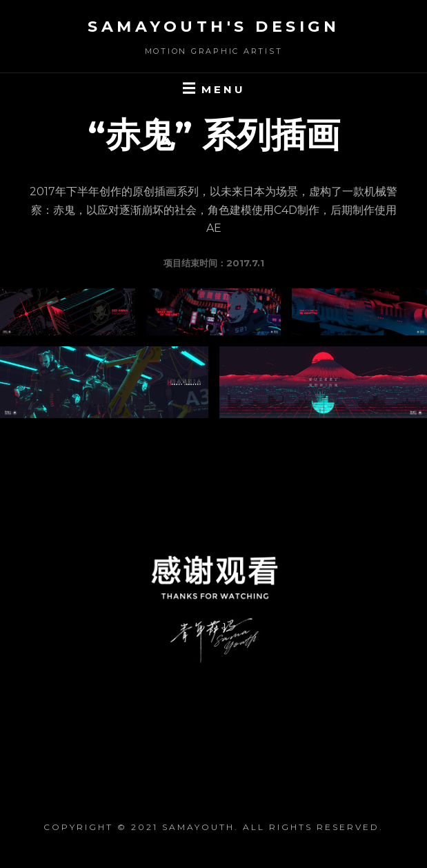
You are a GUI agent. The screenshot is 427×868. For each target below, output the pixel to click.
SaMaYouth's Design (213, 27)
